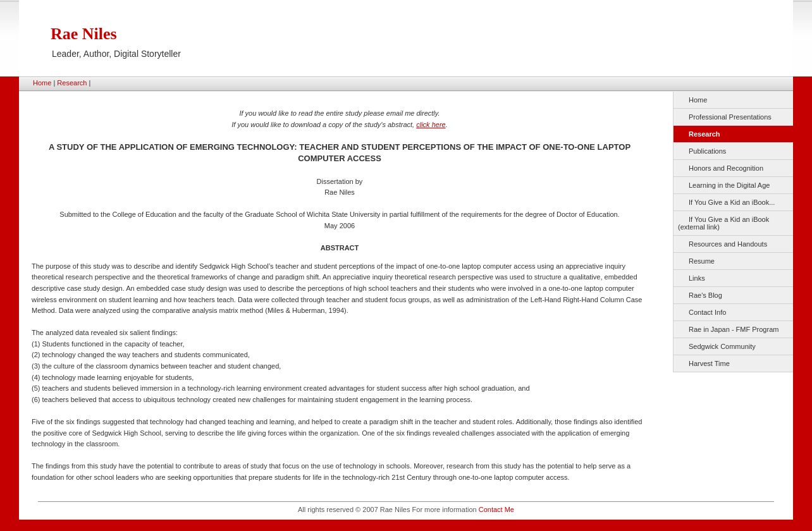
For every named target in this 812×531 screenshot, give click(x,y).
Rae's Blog (705, 295)
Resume (702, 261)
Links (697, 278)
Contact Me (496, 510)
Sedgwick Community (722, 346)
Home (42, 83)
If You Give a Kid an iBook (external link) (723, 223)
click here (431, 125)
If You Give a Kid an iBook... (732, 202)
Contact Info (707, 312)
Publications (707, 151)
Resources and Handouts (728, 244)
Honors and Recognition (726, 168)
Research (72, 83)
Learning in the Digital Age (729, 185)
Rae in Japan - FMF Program (734, 329)
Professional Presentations (730, 117)
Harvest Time (709, 363)
